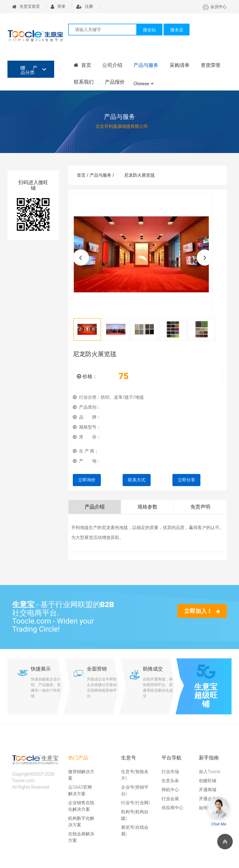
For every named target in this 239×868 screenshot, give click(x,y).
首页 (82, 65)
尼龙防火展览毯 (139, 175)
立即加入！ (202, 611)
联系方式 (137, 480)
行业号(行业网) (136, 803)
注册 (85, 6)
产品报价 (115, 82)
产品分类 (29, 70)
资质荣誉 (211, 65)
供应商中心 (172, 808)
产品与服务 (146, 65)
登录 (58, 6)
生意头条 (170, 781)
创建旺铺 (208, 781)
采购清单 (180, 65)
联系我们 (84, 82)
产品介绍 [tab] (95, 507)
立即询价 (87, 480)
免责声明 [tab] (200, 507)
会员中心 (215, 7)
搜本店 (177, 30)
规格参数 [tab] (148, 507)
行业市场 (170, 772)
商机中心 (170, 790)
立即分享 (186, 480)
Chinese (141, 84)
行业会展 (170, 799)
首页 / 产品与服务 (96, 175)
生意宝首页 (26, 6)
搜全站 (149, 30)
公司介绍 (112, 65)
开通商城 (208, 790)
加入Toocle (210, 772)
